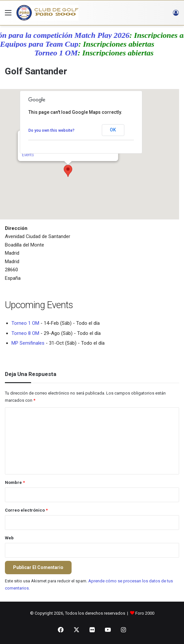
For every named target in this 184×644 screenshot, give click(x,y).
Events (28, 155)
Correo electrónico (26, 510)
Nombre (15, 482)
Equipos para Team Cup (42, 44)
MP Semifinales (28, 343)
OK (113, 130)
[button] (68, 171)
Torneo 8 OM (25, 333)
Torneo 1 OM (59, 53)
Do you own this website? (51, 130)
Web (9, 538)
